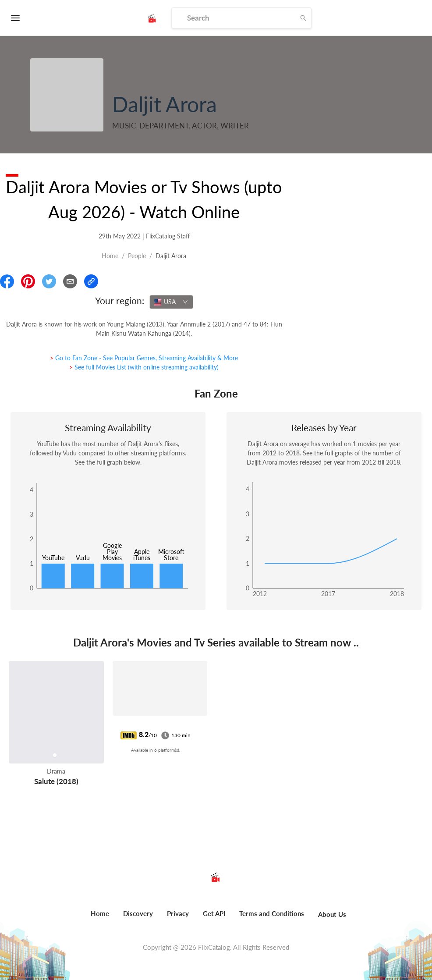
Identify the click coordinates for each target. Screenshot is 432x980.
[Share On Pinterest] (28, 281)
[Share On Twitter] (49, 281)
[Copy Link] (91, 281)
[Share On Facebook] (7, 281)
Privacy (178, 913)
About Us (332, 914)
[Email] (70, 281)
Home (110, 256)
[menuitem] (100, 918)
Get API (214, 913)
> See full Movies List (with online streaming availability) (144, 367)
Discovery (138, 913)
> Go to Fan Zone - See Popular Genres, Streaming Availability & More (144, 358)
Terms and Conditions (272, 913)
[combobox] (171, 302)
